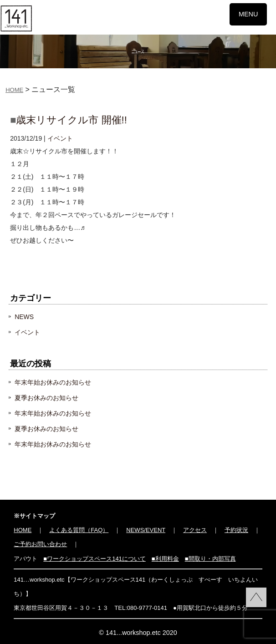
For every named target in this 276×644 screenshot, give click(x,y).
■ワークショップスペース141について (95, 559)
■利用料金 (165, 559)
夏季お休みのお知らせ (46, 398)
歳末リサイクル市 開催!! (71, 120)
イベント (60, 138)
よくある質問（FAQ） (79, 530)
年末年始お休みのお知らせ (53, 382)
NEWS (24, 317)
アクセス (195, 530)
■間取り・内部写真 (210, 559)
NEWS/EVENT (146, 530)
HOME (14, 90)
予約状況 (236, 530)
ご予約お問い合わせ (40, 544)
